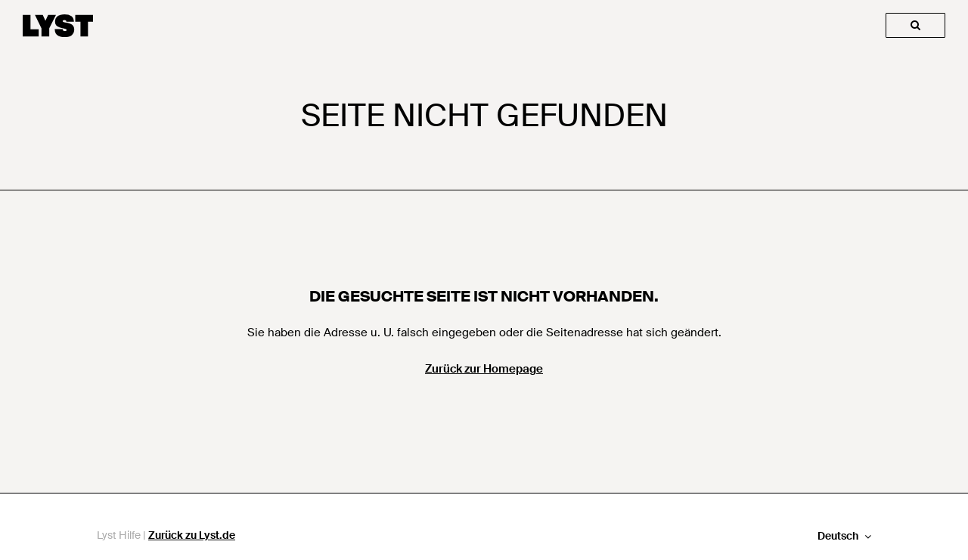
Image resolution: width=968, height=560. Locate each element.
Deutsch (839, 536)
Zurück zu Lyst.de (192, 535)
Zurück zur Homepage (484, 369)
